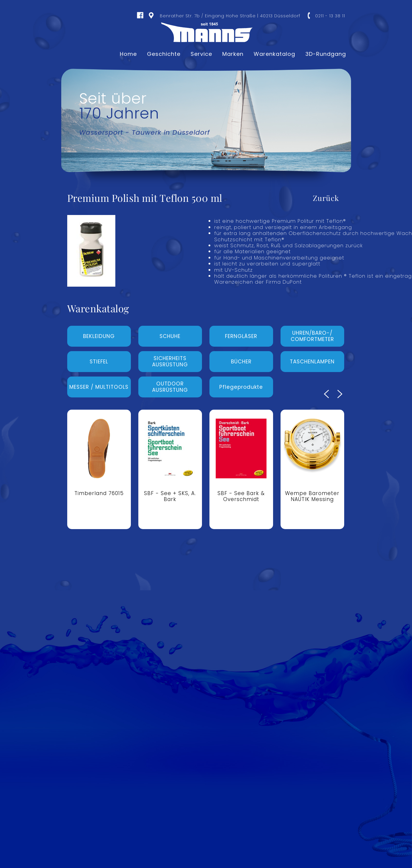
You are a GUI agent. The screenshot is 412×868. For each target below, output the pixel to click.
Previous (326, 394)
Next (340, 394)
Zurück (326, 198)
